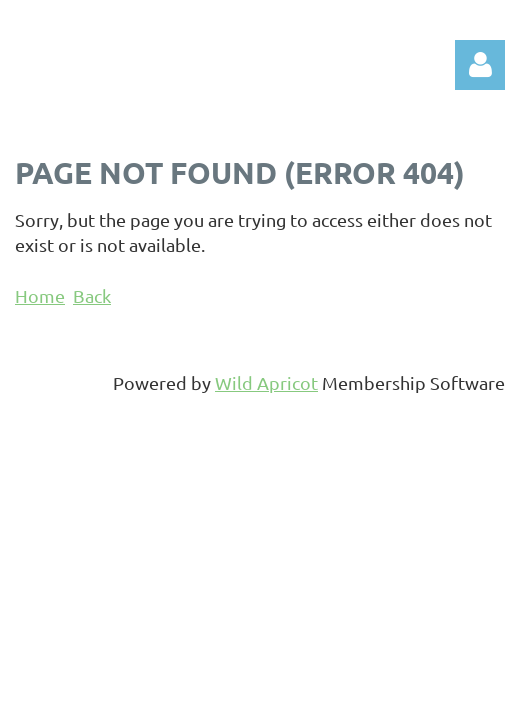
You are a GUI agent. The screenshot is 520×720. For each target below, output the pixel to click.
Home (40, 295)
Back (92, 295)
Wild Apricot (266, 382)
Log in (480, 65)
